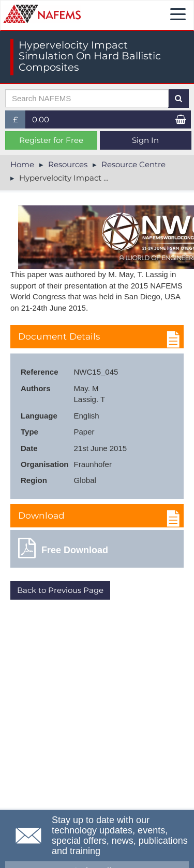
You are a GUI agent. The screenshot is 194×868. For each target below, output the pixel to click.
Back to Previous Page (60, 590)
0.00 (41, 119)
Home (22, 164)
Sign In (145, 140)
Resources (68, 164)
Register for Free (51, 140)
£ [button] (19, 122)
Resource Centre (133, 164)
